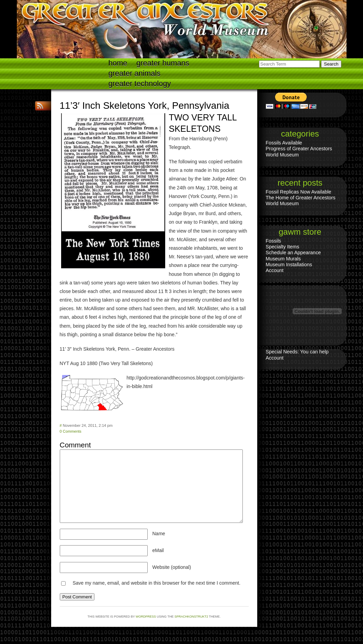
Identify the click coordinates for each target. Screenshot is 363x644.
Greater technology (140, 84)
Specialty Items (283, 247)
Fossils (274, 241)
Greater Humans (163, 63)
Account (275, 270)
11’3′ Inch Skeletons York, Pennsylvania (145, 106)
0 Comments (71, 431)
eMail (158, 550)
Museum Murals (283, 259)
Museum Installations (289, 265)
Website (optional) (172, 567)
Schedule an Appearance (293, 253)
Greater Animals (135, 73)
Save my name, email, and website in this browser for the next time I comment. (156, 583)
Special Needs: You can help (297, 352)
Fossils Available (284, 143)
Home (118, 63)
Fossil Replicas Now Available (299, 192)
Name (159, 534)
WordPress (146, 617)
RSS (41, 106)
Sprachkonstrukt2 (191, 617)
